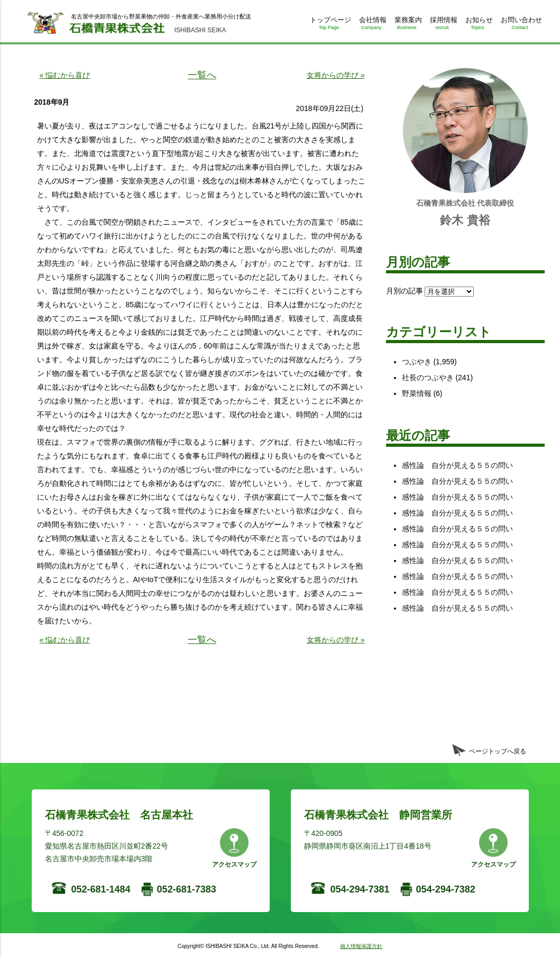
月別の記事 (405, 291)
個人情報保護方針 (361, 946)
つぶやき (417, 362)
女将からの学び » (336, 75)
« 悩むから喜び (65, 75)
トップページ (329, 25)
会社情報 (371, 25)
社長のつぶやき (428, 378)
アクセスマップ (234, 864)
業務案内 (407, 25)
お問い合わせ (520, 25)
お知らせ (478, 25)
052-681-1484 (101, 889)
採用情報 (442, 25)
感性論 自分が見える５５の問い (457, 465)
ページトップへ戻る (498, 751)
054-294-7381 (360, 889)
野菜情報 (417, 393)
